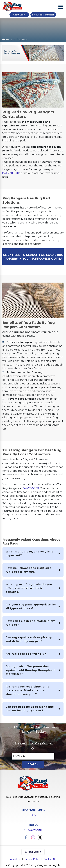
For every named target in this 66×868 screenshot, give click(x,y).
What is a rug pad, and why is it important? (29, 553)
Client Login (19, 15)
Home (7, 40)
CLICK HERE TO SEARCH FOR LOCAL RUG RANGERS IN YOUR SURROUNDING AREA (33, 257)
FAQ (33, 815)
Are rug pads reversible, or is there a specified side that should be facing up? (27, 690)
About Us (15, 859)
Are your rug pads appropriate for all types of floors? (31, 606)
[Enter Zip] (33, 756)
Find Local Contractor (43, 15)
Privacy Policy (32, 859)
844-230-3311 (11, 173)
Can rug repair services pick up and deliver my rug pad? (29, 639)
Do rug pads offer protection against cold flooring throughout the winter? (30, 670)
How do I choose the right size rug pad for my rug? (28, 570)
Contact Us (50, 859)
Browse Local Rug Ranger (33, 743)
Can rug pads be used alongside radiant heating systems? (30, 709)
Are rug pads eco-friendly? (26, 654)
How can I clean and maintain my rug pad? (30, 623)
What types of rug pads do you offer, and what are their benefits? (29, 588)
